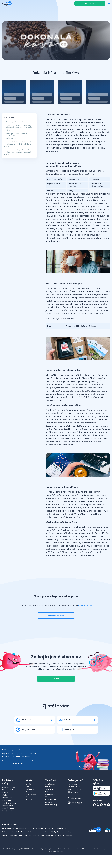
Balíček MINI (7, 800)
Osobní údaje (50, 794)
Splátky (5, 792)
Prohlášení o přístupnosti (47, 835)
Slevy (16, 835)
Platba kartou (21, 832)
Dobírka (41, 828)
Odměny (56, 679)
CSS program (73, 792)
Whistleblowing (51, 805)
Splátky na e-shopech (66, 832)
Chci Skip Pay (90, 3)
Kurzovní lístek (51, 799)
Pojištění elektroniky (10, 811)
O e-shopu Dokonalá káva (16, 122)
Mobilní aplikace (8, 808)
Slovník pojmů (7, 835)
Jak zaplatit (20, 828)
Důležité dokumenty (50, 788)
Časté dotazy (50, 784)
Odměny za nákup (9, 803)
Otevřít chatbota (18, 763)
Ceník (47, 792)
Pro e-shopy (72, 784)
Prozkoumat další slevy (56, 616)
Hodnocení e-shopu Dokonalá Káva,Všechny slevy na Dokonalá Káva (19, 152)
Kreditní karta (61, 828)
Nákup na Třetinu (9, 790)
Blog (28, 797)
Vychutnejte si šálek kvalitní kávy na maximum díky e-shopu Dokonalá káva (20, 128)
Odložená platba (8, 787)
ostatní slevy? (85, 606)
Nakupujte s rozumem (28, 835)
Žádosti (48, 797)
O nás (28, 784)
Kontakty (49, 802)
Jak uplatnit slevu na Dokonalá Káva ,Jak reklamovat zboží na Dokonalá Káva (20, 144)
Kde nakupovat (30, 788)
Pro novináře (31, 794)
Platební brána (44, 832)
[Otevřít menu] (109, 4)
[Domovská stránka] (7, 4)
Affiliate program (74, 789)
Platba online (32, 832)
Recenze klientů (8, 828)
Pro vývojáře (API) (74, 787)
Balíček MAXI (7, 798)
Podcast (29, 799)
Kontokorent (50, 828)
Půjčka (5, 795)
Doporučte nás (31, 828)
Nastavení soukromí (65, 835)
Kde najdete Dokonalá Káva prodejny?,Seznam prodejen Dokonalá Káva (17, 136)
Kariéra (29, 792)
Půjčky (54, 832)
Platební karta (7, 806)
